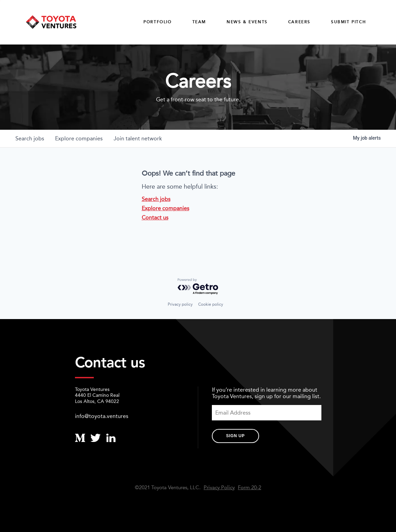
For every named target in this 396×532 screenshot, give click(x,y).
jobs (30, 138)
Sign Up (235, 436)
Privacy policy (180, 304)
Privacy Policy (219, 488)
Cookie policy (211, 304)
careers (299, 22)
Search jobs (156, 199)
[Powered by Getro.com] (198, 287)
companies (79, 138)
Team (199, 22)
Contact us (155, 218)
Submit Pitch (348, 22)
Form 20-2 (250, 488)
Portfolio (157, 22)
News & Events (247, 22)
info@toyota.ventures (102, 416)
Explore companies (165, 208)
